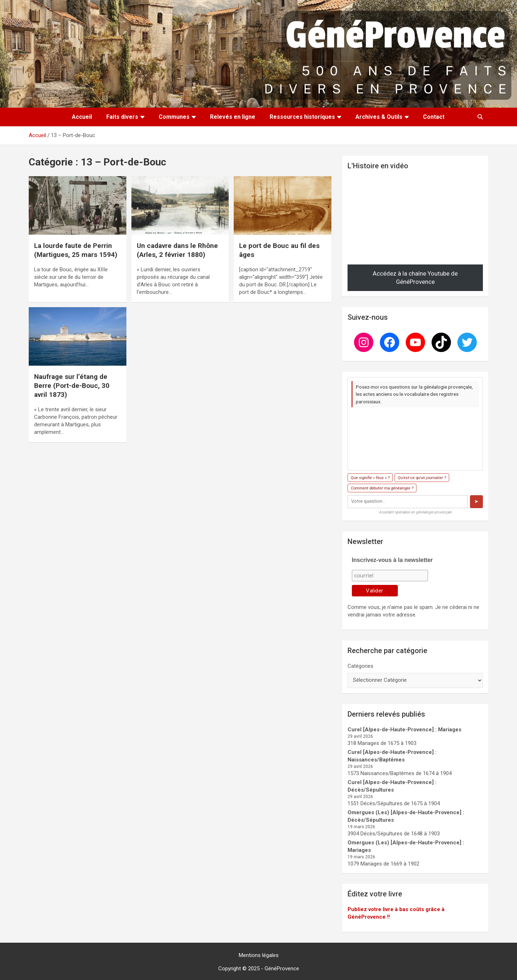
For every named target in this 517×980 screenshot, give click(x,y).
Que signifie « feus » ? (370, 478)
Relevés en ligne (233, 117)
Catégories (360, 666)
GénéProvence (282, 969)
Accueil (82, 117)
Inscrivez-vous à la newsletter (392, 560)
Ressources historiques (302, 117)
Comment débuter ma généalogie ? (382, 488)
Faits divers (122, 117)
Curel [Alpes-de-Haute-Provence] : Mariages (404, 730)
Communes (174, 117)
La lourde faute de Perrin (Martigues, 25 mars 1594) (76, 250)
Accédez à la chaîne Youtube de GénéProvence (415, 278)
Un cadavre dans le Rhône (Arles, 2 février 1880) (177, 250)
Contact (434, 117)
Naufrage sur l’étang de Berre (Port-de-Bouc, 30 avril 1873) (72, 385)
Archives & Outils (379, 117)
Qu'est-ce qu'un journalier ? (422, 478)
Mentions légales (259, 955)
